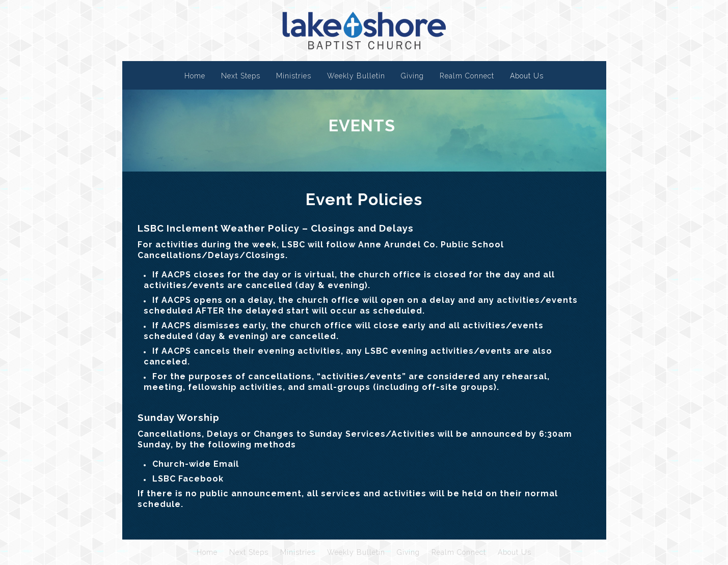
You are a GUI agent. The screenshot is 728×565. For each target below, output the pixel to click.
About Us (527, 76)
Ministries (294, 76)
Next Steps (241, 76)
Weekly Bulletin (356, 76)
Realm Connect (467, 76)
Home (195, 76)
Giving (412, 76)
